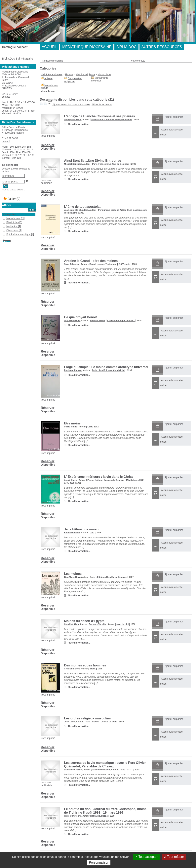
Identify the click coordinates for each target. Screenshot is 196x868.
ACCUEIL (50, 47)
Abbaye (48, 78)
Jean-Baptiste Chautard (76, 210)
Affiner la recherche (102, 105)
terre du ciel (122, 624)
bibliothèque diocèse (51, 74)
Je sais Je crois (109, 722)
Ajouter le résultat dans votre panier (72, 105)
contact (6, 97)
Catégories (10, 215)
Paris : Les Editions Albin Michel (108, 370)
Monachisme (104, 74)
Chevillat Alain (71, 624)
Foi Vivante (124, 264)
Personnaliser (99, 863)
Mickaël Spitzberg (73, 164)
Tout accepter (146, 857)
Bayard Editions (99, 816)
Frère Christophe (73, 816)
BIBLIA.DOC (126, 47)
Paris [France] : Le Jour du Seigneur (111, 164)
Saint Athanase (72, 264)
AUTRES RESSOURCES (162, 47)
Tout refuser (174, 857)
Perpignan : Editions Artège (112, 210)
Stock (93, 669)
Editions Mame (98, 320)
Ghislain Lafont (72, 669)
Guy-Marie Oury (72, 320)
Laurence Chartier (73, 770)
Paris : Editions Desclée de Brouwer (106, 480)
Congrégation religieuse (73, 80)
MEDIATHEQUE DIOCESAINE (87, 47)
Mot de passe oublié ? (14, 190)
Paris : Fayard (92, 722)
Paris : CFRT (126, 770)
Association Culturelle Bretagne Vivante (112, 120)
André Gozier (71, 480)
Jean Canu (70, 722)
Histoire (69, 74)
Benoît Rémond (72, 533)
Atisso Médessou (101, 770)
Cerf (90, 427)
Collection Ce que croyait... (121, 320)
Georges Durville (73, 120)
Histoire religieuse (85, 74)
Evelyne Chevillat (98, 624)
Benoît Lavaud (97, 264)
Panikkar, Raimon (73, 370)
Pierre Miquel (71, 427)
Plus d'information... (79, 124)
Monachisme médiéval (100, 79)
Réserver (48, 145)
